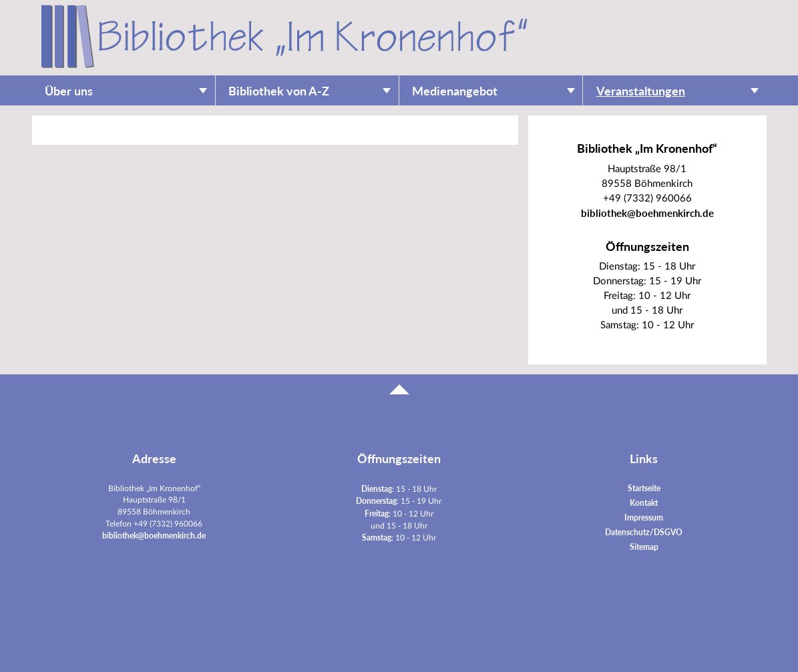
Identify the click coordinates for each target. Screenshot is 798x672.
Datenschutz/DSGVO (644, 532)
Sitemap (644, 547)
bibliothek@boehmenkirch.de (647, 213)
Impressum (644, 518)
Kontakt (644, 503)
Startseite (644, 488)
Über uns (69, 91)
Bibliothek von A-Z (279, 91)
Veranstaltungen (641, 91)
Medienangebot (455, 91)
